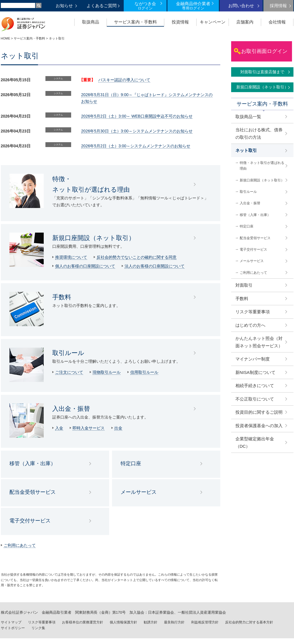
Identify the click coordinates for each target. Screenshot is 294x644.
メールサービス (139, 492)
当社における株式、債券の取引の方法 (259, 133)
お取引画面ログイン (264, 51)
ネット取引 (246, 150)
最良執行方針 (174, 622)
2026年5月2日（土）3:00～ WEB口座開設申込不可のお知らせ (137, 116)
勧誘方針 (151, 622)
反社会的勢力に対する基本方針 (249, 622)
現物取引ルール (107, 372)
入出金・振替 (71, 409)
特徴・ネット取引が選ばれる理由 (262, 166)
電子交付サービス (30, 521)
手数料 (62, 297)
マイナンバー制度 (253, 359)
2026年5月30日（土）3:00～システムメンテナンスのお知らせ (137, 131)
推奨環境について (71, 257)
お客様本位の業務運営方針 (83, 622)
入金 (59, 428)
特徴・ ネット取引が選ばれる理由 (91, 184)
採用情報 (278, 6)
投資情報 (180, 22)
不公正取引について (255, 399)
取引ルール (68, 353)
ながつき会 (145, 6)
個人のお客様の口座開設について (85, 266)
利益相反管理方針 (205, 622)
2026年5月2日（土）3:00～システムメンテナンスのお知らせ (136, 146)
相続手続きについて (255, 386)
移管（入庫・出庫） (33, 463)
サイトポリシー (13, 628)
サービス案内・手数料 (135, 22)
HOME (6, 38)
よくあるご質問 (102, 6)
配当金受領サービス (33, 492)
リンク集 (38, 628)
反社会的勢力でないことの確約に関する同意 (137, 257)
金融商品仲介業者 (193, 6)
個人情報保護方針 (123, 622)
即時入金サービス (89, 428)
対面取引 (244, 285)
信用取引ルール (144, 372)
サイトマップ (11, 622)
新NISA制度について (255, 372)
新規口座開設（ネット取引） (94, 238)
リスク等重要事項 (253, 312)
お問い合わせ (241, 6)
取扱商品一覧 (248, 117)
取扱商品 (91, 22)
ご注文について (69, 372)
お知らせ (64, 6)
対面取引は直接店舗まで (262, 72)
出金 (118, 428)
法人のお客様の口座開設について (155, 266)
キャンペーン (213, 22)
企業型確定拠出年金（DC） (255, 442)
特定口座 (131, 463)
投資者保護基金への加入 (259, 426)
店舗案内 (245, 22)
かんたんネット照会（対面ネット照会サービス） (259, 342)
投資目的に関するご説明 (259, 412)
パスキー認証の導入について (124, 80)
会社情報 (277, 22)
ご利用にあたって (20, 545)
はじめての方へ (250, 325)
